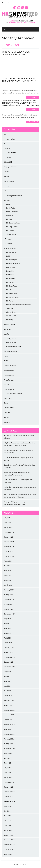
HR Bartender (11, 282)
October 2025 (8, 551)
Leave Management (10, 351)
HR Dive (7, 186)
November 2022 (9, 715)
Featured (7, 176)
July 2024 (7, 624)
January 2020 (8, 787)
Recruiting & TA (9, 390)
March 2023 (8, 696)
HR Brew (9, 219)
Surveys (7, 403)
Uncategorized (33, 73)
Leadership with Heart (13, 346)
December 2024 (9, 600)
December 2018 (9, 840)
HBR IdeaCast (11, 343)
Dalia (12, 21)
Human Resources (10, 249)
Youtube (19, 8)
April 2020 (7, 773)
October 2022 (8, 720)
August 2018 (8, 854)
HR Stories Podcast (13, 297)
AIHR (8, 204)
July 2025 (7, 566)
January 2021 (8, 744)
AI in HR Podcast (10, 139)
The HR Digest (11, 234)
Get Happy (10, 215)
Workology (10, 320)
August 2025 (8, 561)
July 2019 (7, 811)
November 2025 (9, 547)
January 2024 (8, 652)
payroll (6, 361)
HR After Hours (11, 279)
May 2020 (7, 768)
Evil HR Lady (11, 267)
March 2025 (8, 585)
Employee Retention (11, 167)
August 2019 (8, 806)
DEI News (7, 157)
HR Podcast (8, 239)
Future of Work (9, 181)
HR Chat (9, 290)
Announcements (9, 144)
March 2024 (8, 643)
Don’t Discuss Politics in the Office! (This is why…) (19, 80)
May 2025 (7, 575)
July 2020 (7, 758)
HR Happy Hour (11, 293)
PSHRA (6, 385)
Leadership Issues (10, 339)
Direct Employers (12, 212)
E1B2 (8, 256)
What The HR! (11, 316)
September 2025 (9, 556)
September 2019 (9, 801)
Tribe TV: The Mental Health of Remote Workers (20, 104)
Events (6, 172)
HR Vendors (8, 244)
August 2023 (8, 672)
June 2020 (7, 763)
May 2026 (7, 518)
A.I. (5, 134)
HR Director (10, 230)
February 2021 (9, 739)
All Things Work (11, 252)
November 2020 (9, 749)
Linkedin (15, 8)
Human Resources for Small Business (19, 305)
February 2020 (9, 782)
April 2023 (7, 691)
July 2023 (7, 676)
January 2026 (8, 537)
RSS (23, 8)
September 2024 (9, 614)
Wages (6, 417)
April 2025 (7, 580)
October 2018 (8, 850)
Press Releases (9, 380)
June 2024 (7, 628)
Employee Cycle (12, 260)
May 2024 (7, 633)
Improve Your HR (10, 324)
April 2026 (7, 523)
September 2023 (9, 667)
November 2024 (9, 604)
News (6, 356)
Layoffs (6, 334)
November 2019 (9, 792)
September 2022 (9, 725)
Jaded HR (10, 308)
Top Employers (11, 152)
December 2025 (9, 542)
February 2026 (9, 532)
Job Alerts (7, 329)
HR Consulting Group (13, 223)
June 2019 (7, 816)
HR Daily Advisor (12, 227)
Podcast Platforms (10, 366)
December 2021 (9, 734)
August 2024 (8, 619)
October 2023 (8, 662)
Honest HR (10, 271)
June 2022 (7, 729)
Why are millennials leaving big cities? (16, 53)
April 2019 (7, 825)
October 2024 (8, 609)
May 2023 (7, 686)
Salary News (8, 398)
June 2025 (7, 571)
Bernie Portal (11, 208)
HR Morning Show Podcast (13, 196)
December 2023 (9, 657)
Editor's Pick (8, 162)
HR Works (10, 301)
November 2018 (9, 845)
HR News (7, 201)
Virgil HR (7, 413)
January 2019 (8, 835)
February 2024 (9, 648)
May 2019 (7, 821)
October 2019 (8, 797)
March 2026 (8, 527)
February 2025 (9, 590)
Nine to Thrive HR (12, 312)
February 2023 (9, 700)
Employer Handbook (13, 264)
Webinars (7, 422)
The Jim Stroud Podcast (14, 393)
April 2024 (7, 638)
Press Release (9, 370)
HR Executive (8, 191)
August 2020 (8, 753)
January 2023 (8, 705)
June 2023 (7, 681)
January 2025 (8, 595)
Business (7, 149)
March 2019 (8, 830)
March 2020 (8, 777)
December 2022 (9, 710)
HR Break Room (12, 286)
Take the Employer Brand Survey (21, 23)
